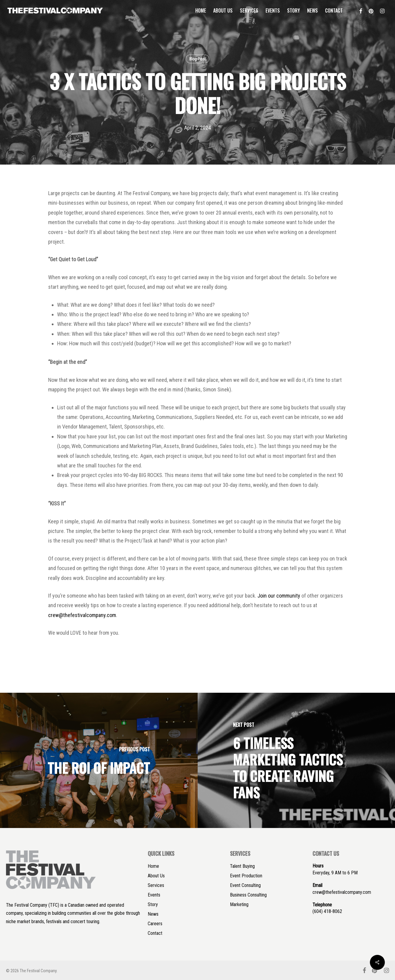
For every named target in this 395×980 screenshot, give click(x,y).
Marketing (239, 904)
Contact (155, 933)
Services (156, 885)
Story (153, 904)
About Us (156, 876)
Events (154, 895)
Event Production (246, 876)
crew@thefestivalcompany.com (82, 615)
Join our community (279, 596)
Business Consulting (248, 895)
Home (153, 866)
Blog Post (197, 59)
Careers (155, 924)
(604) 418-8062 (327, 911)
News (153, 914)
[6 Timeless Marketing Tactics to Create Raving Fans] (296, 760)
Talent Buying (242, 866)
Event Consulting (245, 885)
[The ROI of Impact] (99, 760)
